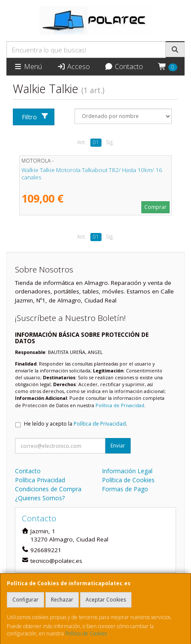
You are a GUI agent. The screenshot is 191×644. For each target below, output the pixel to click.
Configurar (25, 600)
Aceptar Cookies (106, 600)
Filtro (35, 117)
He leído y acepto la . (76, 424)
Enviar (118, 446)
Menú (28, 67)
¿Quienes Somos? (40, 498)
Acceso (73, 67)
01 (96, 142)
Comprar (155, 207)
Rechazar (62, 600)
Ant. (82, 142)
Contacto (124, 67)
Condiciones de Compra (48, 489)
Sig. (110, 142)
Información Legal (127, 471)
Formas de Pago (125, 489)
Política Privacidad (40, 480)
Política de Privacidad (120, 405)
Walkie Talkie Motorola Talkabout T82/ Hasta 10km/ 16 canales (92, 174)
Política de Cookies (86, 633)
